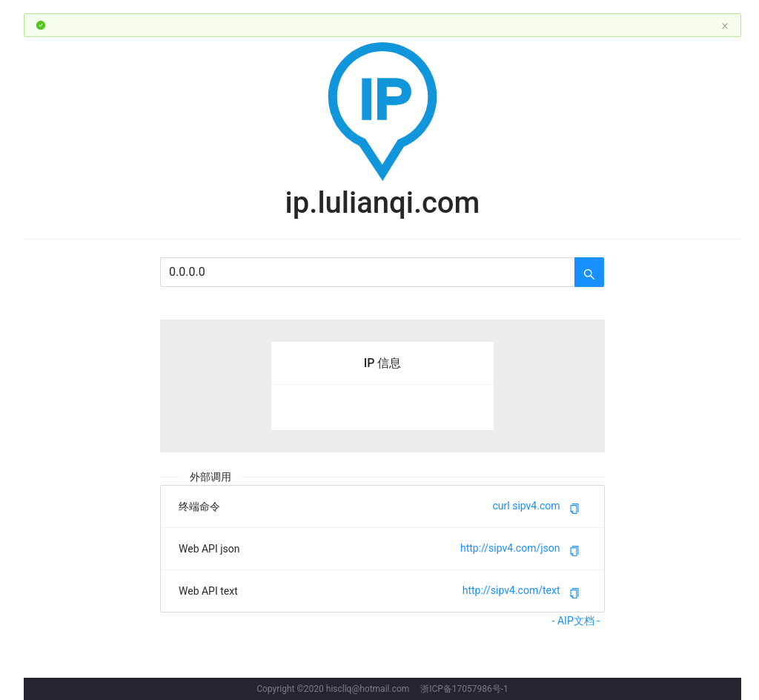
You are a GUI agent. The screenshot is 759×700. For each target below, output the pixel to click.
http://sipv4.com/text (511, 591)
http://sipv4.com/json (510, 549)
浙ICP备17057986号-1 (464, 689)
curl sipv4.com (527, 506)
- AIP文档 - (579, 621)
